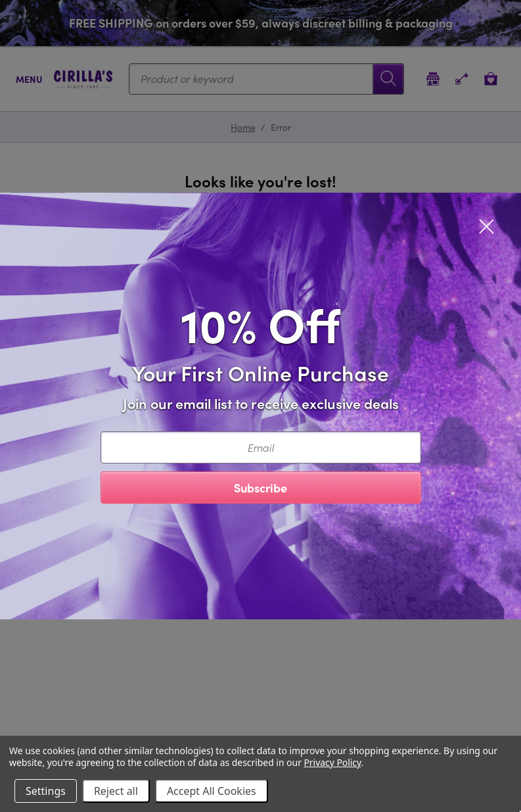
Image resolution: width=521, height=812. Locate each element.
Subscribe (260, 488)
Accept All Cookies (212, 791)
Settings (46, 791)
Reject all (116, 791)
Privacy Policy (332, 762)
